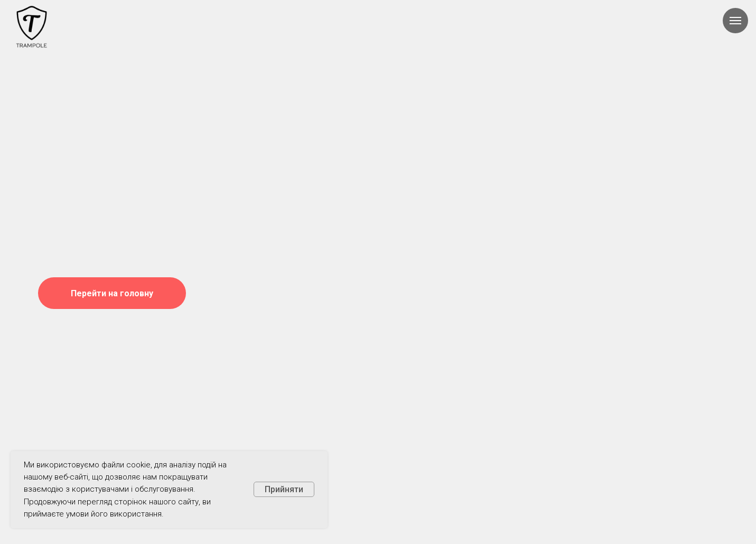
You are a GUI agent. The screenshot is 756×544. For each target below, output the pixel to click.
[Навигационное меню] (735, 21)
